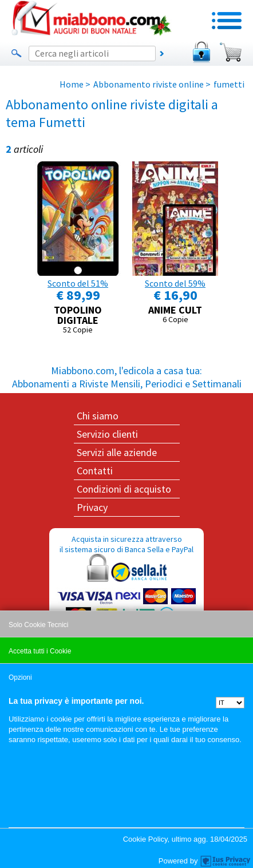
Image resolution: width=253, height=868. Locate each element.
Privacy (92, 507)
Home (72, 84)
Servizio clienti (107, 434)
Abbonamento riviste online (149, 84)
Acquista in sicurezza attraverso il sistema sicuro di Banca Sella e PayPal (126, 589)
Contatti (95, 471)
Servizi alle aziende (117, 452)
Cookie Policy (145, 839)
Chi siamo (98, 416)
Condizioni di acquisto (124, 489)
